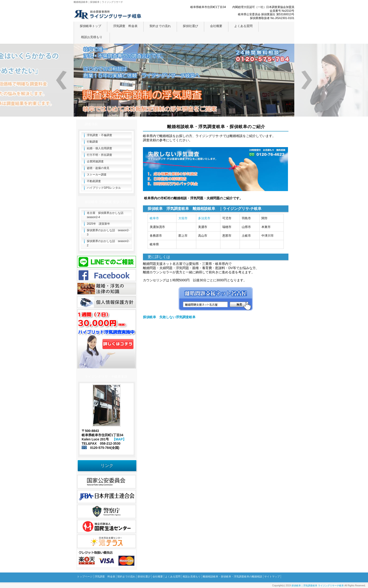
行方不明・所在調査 (100, 155)
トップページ (85, 576)
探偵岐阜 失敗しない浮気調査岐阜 (169, 317)
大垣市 (183, 218)
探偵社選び (190, 26)
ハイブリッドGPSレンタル (104, 188)
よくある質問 (243, 26)
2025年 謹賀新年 (98, 224)
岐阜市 (154, 218)
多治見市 (204, 218)
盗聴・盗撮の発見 (98, 168)
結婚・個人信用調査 (100, 148)
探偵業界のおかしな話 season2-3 (108, 232)
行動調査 (92, 142)
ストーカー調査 (97, 175)
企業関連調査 (95, 161)
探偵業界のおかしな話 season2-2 (108, 243)
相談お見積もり (92, 37)
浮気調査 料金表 (125, 26)
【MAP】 (119, 439)
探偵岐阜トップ (90, 26)
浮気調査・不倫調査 (100, 135)
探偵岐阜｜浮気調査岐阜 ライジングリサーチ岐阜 (318, 586)
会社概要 (216, 26)
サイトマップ (272, 576)
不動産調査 (94, 181)
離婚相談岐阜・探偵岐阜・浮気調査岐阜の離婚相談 (232, 576)
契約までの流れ (160, 26)
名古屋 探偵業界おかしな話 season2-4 (107, 215)
